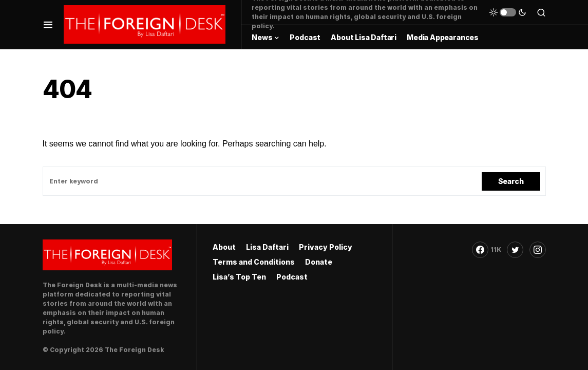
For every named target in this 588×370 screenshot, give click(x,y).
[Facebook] (487, 250)
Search (511, 181)
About (224, 247)
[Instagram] (538, 250)
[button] (48, 24)
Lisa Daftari (267, 247)
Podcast (292, 277)
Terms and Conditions (254, 262)
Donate (319, 262)
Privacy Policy (326, 247)
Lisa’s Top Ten (239, 277)
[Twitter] (515, 250)
